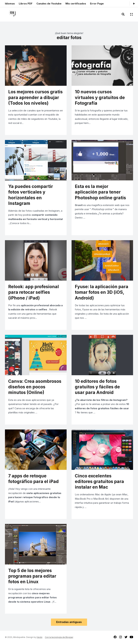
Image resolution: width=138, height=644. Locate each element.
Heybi (39, 637)
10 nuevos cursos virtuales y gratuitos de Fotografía (100, 97)
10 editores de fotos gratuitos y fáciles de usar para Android (97, 387)
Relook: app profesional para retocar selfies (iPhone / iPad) (34, 292)
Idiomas (10, 4)
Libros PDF (26, 4)
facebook (115, 637)
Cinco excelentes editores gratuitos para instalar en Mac (99, 481)
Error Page (97, 4)
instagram (121, 637)
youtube (131, 637)
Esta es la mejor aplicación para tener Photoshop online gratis (100, 192)
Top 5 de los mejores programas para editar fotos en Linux (32, 576)
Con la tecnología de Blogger (59, 637)
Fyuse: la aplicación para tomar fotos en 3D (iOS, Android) (102, 292)
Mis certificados (76, 4)
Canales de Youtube (49, 4)
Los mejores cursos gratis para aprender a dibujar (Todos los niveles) (35, 97)
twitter (126, 637)
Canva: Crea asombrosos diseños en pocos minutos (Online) (35, 387)
